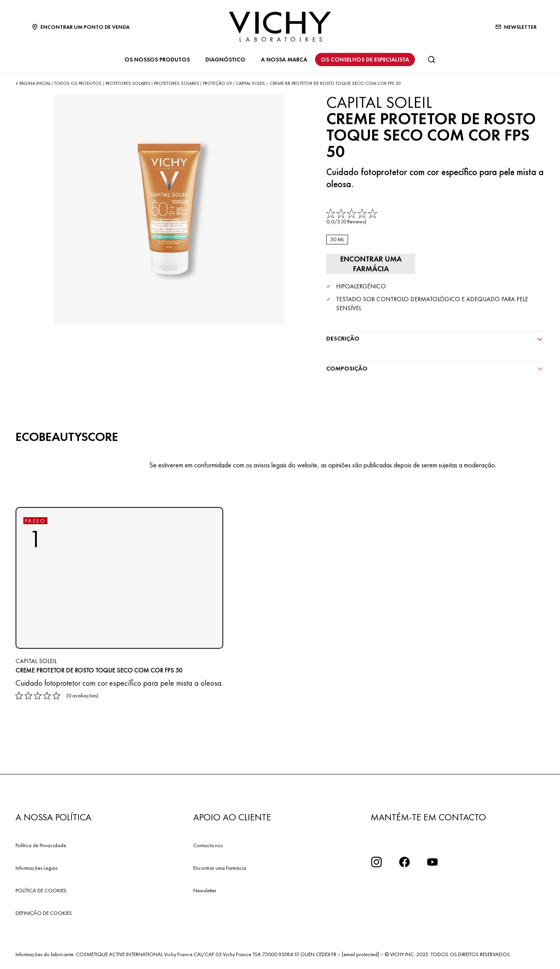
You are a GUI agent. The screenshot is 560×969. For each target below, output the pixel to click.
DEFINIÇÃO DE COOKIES (44, 912)
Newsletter (205, 890)
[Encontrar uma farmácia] (369, 263)
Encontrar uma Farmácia (220, 867)
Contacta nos (208, 844)
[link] (353, 217)
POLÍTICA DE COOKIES (41, 890)
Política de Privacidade (41, 844)
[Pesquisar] (431, 60)
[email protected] (360, 953)
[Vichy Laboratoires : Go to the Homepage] (280, 27)
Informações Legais (37, 867)
